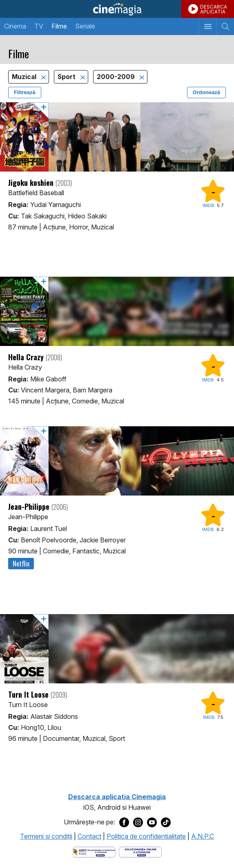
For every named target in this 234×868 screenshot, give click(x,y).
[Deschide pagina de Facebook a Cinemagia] (124, 822)
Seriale (85, 26)
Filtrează (25, 92)
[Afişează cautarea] (225, 26)
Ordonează (206, 92)
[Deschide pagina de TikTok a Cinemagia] (166, 822)
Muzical (25, 77)
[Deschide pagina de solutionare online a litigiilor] (140, 851)
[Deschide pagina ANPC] (94, 851)
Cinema (15, 26)
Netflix (21, 564)
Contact (89, 836)
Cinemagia (117, 9)
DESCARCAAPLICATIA (214, 9)
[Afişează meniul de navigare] (208, 26)
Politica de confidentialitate (146, 836)
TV (39, 26)
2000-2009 (117, 77)
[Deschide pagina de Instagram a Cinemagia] (138, 822)
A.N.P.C (203, 836)
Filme (59, 26)
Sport (67, 77)
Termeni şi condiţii (46, 836)
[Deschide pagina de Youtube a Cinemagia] (152, 822)
